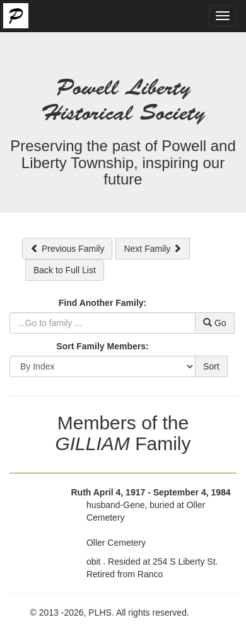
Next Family (153, 249)
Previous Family (67, 249)
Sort (211, 366)
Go (215, 323)
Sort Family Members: (102, 346)
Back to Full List (65, 270)
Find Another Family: (102, 303)
